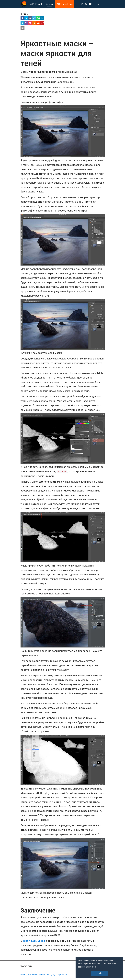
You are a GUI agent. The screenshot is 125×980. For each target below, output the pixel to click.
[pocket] (30, 24)
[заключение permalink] (19, 911)
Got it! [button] (99, 973)
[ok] (34, 24)
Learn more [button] (91, 967)
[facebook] (23, 19)
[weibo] (42, 24)
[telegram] (34, 19)
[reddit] (38, 24)
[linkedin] (42, 19)
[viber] (26, 24)
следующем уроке (34, 941)
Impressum (62, 974)
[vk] (30, 19)
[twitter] (26, 19)
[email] (23, 28)
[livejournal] (23, 24)
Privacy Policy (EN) (29, 974)
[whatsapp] (38, 19)
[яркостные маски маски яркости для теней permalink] (19, 44)
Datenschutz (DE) (47, 974)
